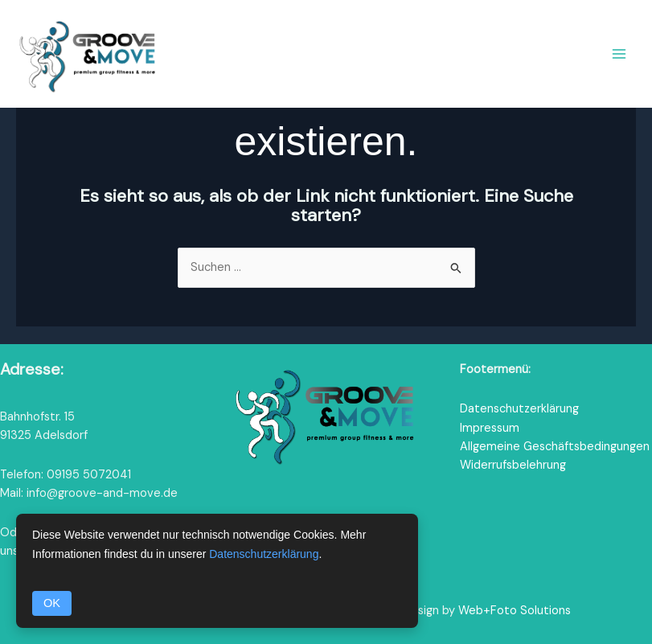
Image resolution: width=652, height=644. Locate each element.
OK (52, 603)
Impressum (490, 428)
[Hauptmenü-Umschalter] (619, 54)
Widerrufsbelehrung (513, 465)
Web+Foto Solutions (515, 611)
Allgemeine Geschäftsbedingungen (555, 447)
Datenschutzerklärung (519, 409)
